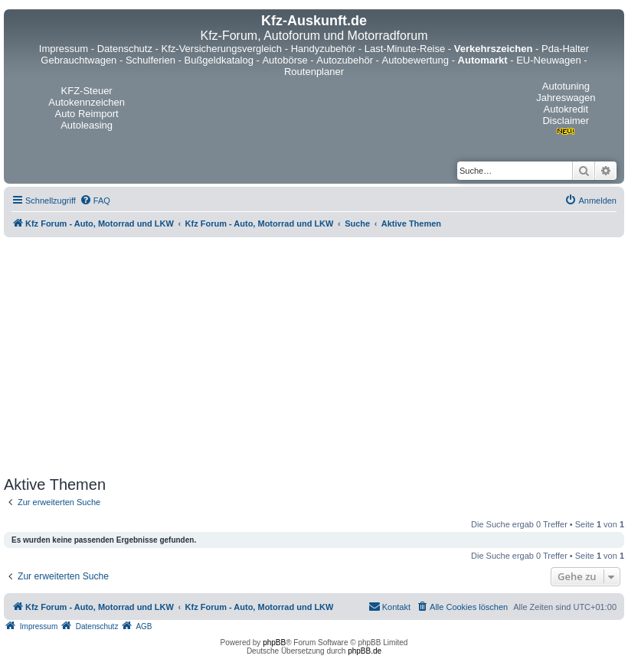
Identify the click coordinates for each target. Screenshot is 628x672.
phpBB (274, 643)
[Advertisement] (314, 357)
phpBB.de (365, 651)
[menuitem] (95, 201)
